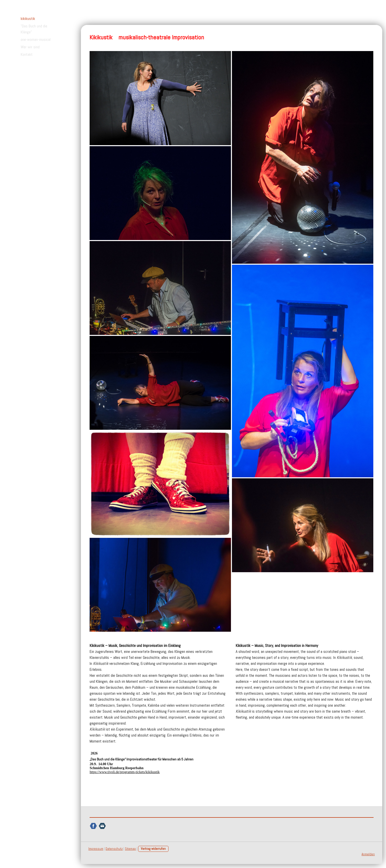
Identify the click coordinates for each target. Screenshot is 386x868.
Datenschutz (114, 848)
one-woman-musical (36, 39)
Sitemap (130, 848)
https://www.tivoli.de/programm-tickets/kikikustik (125, 772)
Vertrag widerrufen (153, 848)
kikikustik (28, 19)
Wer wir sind (30, 47)
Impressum (96, 848)
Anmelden (368, 853)
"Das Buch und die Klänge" (34, 29)
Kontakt (27, 54)
